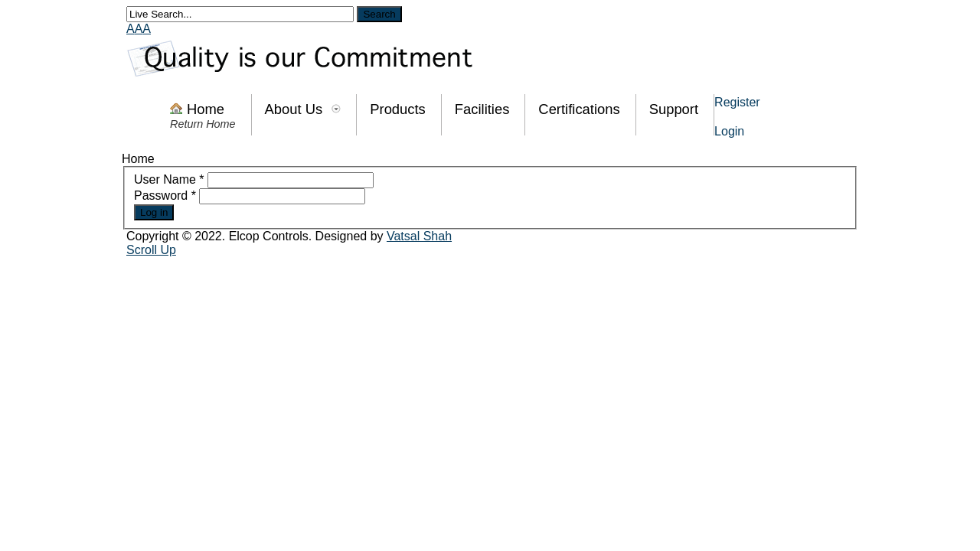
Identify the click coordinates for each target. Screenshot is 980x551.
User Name (169, 179)
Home (206, 109)
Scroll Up (151, 250)
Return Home (203, 124)
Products (398, 109)
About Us (294, 109)
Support (674, 109)
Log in (154, 212)
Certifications (579, 109)
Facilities (482, 109)
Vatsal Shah (419, 236)
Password (165, 196)
